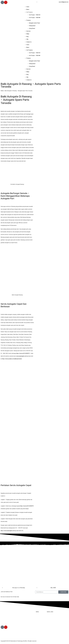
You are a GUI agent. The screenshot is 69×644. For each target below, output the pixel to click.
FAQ (27, 39)
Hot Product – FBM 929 (35, 15)
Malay (28, 34)
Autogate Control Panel (34, 23)
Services (28, 31)
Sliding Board (32, 26)
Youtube (49, 625)
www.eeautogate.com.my (22, 356)
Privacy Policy (50, 630)
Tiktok (48, 622)
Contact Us (29, 42)
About (28, 9)
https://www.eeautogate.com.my (8, 531)
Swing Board (32, 28)
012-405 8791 (7, 622)
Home (28, 7)
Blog (27, 37)
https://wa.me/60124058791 (23, 353)
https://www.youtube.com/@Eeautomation (12, 359)
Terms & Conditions (52, 628)
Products (29, 20)
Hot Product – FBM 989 (35, 18)
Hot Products (29, 12)
